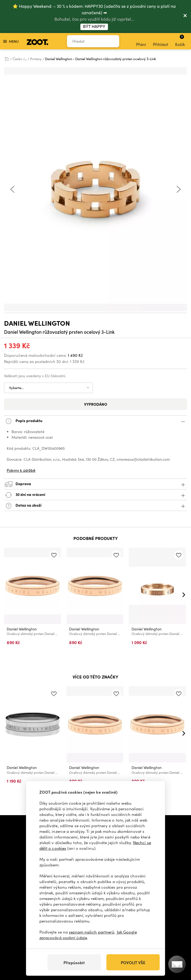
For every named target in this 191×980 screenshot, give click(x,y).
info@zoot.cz (92, 825)
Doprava (96, 484)
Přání (141, 41)
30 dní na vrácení (96, 495)
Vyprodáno (96, 404)
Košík (180, 41)
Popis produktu (96, 421)
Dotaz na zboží (96, 506)
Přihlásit (161, 41)
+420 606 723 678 (53, 825)
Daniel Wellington (37, 323)
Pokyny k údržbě (21, 470)
